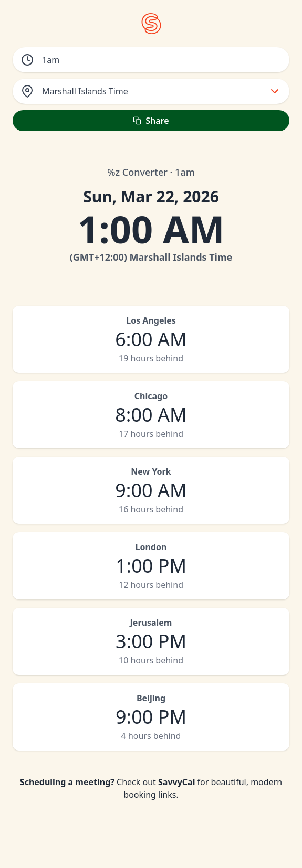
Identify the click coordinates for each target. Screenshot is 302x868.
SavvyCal (176, 782)
